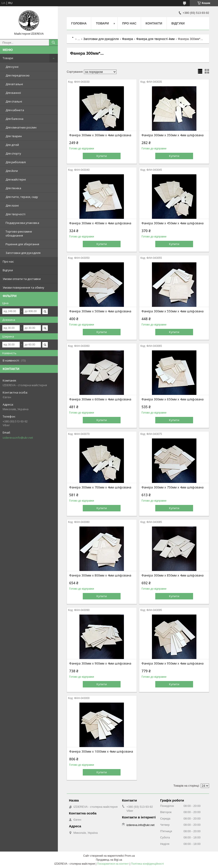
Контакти (154, 23)
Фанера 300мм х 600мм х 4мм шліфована (100, 399)
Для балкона (14, 119)
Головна (79, 23)
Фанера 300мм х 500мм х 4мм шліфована (100, 311)
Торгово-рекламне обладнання (19, 233)
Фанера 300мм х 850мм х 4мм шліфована (173, 575)
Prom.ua (130, 856)
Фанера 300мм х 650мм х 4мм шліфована (173, 399)
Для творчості (15, 214)
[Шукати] (53, 42)
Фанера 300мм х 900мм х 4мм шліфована (100, 663)
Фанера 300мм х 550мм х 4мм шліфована (173, 311)
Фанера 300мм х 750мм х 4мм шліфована (173, 487)
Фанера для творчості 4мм (155, 39)
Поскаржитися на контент (113, 864)
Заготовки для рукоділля (23, 253)
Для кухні (12, 67)
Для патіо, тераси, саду (22, 197)
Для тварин (14, 136)
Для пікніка (13, 188)
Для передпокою (18, 75)
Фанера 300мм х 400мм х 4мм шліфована (100, 223)
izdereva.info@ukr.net (18, 438)
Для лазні (12, 205)
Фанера (127, 39)
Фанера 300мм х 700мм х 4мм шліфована (100, 487)
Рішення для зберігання (22, 244)
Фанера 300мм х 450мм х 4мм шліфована (173, 223)
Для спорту (13, 153)
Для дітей (12, 145)
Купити (102, 156)
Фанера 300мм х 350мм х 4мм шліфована (173, 135)
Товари (8, 58)
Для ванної (13, 93)
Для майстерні (16, 179)
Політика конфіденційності (147, 864)
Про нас (8, 261)
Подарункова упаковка (22, 223)
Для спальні (14, 101)
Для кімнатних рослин (21, 127)
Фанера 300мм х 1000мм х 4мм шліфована (101, 751)
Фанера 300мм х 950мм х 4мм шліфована (173, 663)
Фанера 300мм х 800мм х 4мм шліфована (100, 575)
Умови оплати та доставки (22, 279)
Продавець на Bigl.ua (109, 860)
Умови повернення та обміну (23, 287)
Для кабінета (15, 110)
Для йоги (12, 171)
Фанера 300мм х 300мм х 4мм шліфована (100, 135)
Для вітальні (14, 84)
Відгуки (8, 270)
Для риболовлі (16, 162)
